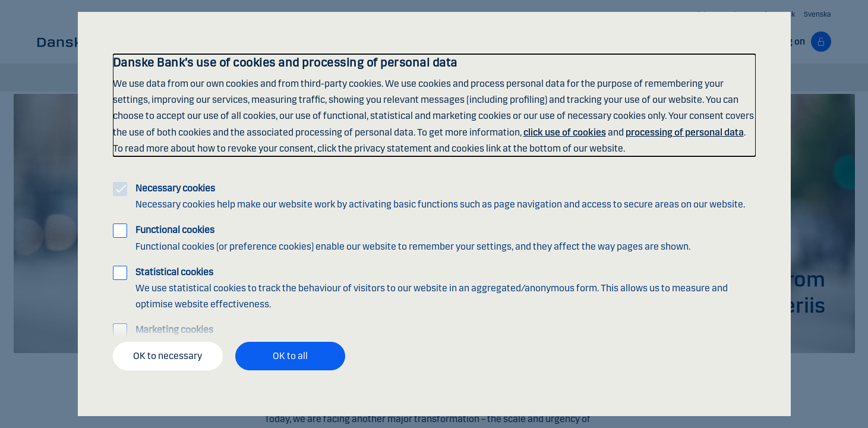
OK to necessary (168, 356)
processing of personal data (685, 132)
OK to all (290, 356)
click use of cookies (565, 132)
